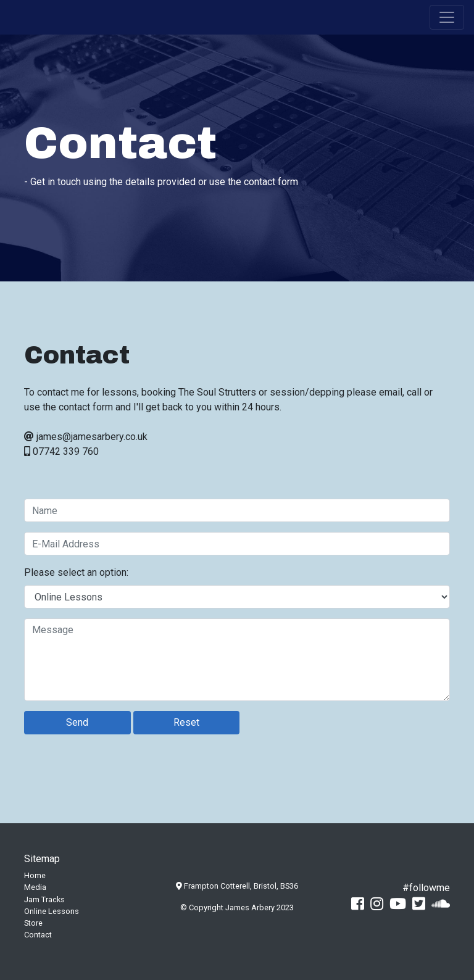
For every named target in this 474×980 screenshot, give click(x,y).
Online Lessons (52, 911)
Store (33, 923)
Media (35, 887)
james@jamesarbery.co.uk (92, 437)
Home (35, 875)
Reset (186, 722)
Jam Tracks (44, 899)
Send (77, 722)
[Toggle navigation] (447, 17)
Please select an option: (76, 572)
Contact (38, 935)
